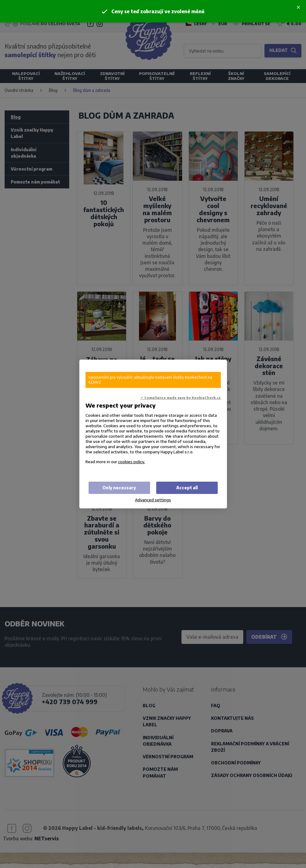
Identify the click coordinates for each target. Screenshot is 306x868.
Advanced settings (153, 500)
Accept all (187, 488)
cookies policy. (132, 462)
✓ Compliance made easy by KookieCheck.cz (181, 398)
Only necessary (119, 488)
